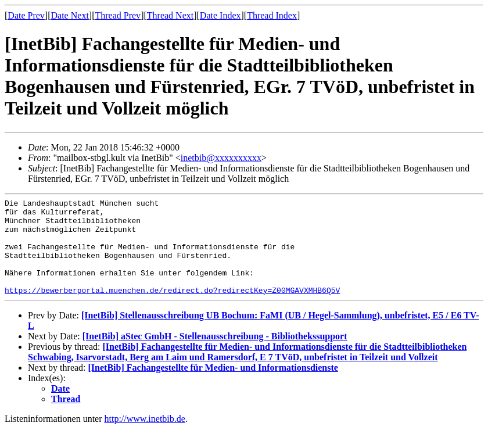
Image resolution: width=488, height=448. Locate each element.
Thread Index (272, 15)
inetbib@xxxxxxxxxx (221, 158)
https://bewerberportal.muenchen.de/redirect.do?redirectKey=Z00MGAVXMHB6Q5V (172, 309)
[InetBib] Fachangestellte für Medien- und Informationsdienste (213, 387)
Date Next (70, 15)
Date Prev (26, 15)
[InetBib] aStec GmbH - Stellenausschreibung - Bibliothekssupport (215, 355)
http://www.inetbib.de (145, 438)
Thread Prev (118, 15)
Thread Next (170, 15)
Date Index (220, 15)
